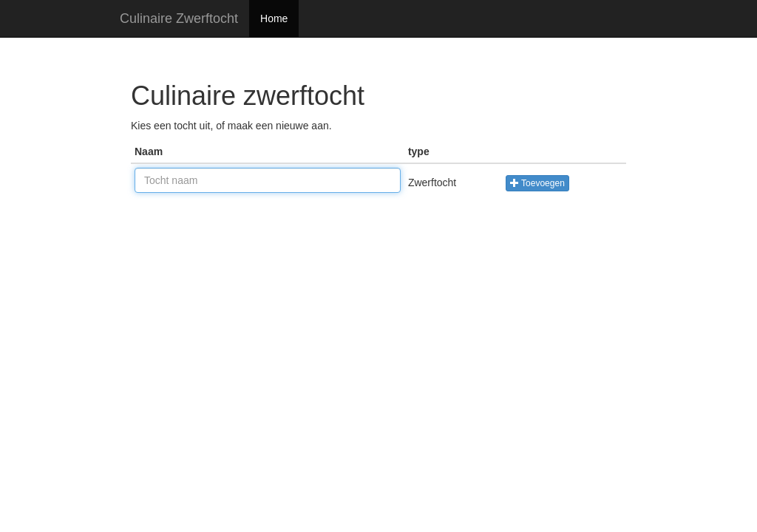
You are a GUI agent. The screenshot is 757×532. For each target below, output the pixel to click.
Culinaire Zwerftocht (179, 18)
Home (274, 18)
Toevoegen (537, 183)
